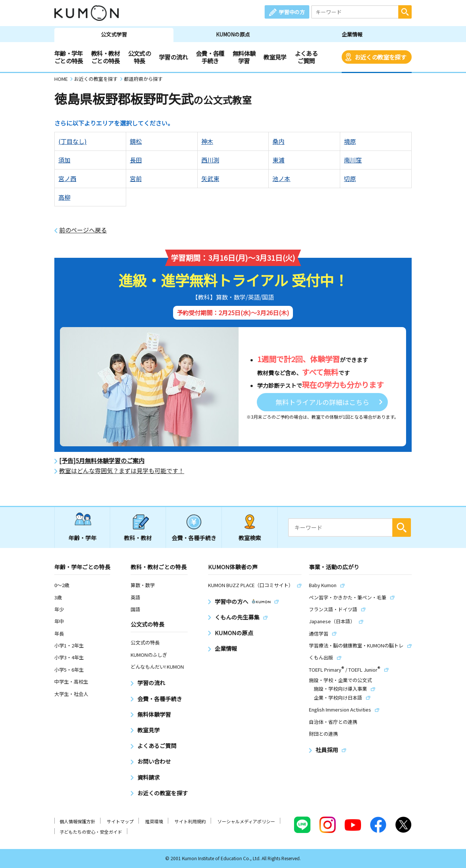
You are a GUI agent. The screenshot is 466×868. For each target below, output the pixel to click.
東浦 (278, 160)
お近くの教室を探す (380, 57)
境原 (350, 141)
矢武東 (210, 178)
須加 (64, 160)
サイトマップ (120, 821)
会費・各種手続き (210, 57)
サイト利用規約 (190, 821)
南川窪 (353, 160)
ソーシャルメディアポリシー (246, 821)
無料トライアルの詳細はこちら (322, 402)
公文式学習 (114, 34)
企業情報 (352, 34)
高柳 (64, 197)
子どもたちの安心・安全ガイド (91, 832)
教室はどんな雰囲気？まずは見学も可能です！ (122, 471)
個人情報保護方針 (77, 821)
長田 (136, 160)
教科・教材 (138, 538)
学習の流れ (173, 57)
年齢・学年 (82, 538)
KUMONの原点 (233, 34)
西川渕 (210, 160)
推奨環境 (154, 821)
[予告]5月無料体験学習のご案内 (102, 461)
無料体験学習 (244, 57)
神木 (207, 141)
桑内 (278, 141)
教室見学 (275, 57)
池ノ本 (281, 178)
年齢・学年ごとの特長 (69, 57)
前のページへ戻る (83, 230)
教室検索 (250, 538)
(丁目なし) (73, 141)
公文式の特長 (139, 57)
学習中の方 (292, 12)
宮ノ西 (67, 178)
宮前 (136, 178)
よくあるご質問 (306, 57)
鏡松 (136, 141)
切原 (350, 178)
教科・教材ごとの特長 (106, 57)
